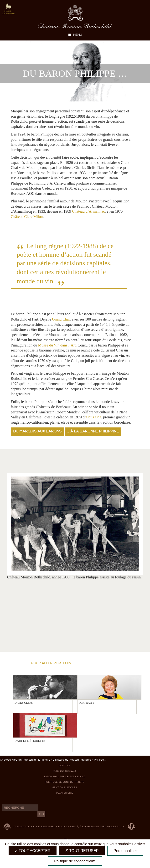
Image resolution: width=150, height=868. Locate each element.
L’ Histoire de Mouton (66, 760)
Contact (65, 765)
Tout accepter (33, 851)
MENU (75, 35)
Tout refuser (82, 851)
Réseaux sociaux (64, 771)
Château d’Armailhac (88, 211)
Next (90, 467)
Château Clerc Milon (27, 217)
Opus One (93, 417)
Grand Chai (61, 319)
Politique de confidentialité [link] (75, 861)
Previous (84, 467)
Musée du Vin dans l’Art (57, 345)
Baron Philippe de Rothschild (65, 776)
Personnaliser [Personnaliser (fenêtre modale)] (125, 851)
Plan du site (65, 793)
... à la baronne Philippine (93, 431)
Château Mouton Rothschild (18, 760)
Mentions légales (64, 787)
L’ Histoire (44, 760)
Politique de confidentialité (65, 782)
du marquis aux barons (37, 431)
